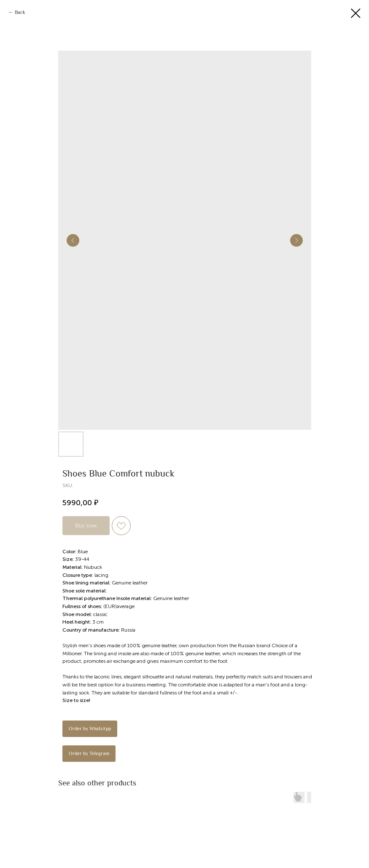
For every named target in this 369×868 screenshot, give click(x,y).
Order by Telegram (89, 753)
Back (20, 12)
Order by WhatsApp (90, 729)
